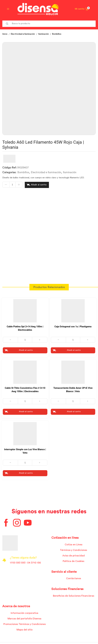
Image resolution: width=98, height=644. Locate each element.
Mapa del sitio (24, 630)
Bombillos (59, 34)
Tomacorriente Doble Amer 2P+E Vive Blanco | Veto (73, 390)
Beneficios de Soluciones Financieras (73, 596)
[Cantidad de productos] (12, 185)
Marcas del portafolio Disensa (25, 619)
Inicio (5, 34)
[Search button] (7, 24)
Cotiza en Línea (73, 545)
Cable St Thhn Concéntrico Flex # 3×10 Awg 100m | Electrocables (25, 390)
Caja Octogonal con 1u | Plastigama (73, 326)
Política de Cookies (74, 561)
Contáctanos (74, 579)
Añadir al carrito (39, 185)
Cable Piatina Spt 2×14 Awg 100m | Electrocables (25, 328)
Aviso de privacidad (73, 556)
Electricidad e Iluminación (24, 34)
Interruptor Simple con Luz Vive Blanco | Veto (25, 451)
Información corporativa (24, 614)
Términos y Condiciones (73, 550)
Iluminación (45, 34)
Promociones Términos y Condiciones (24, 625)
